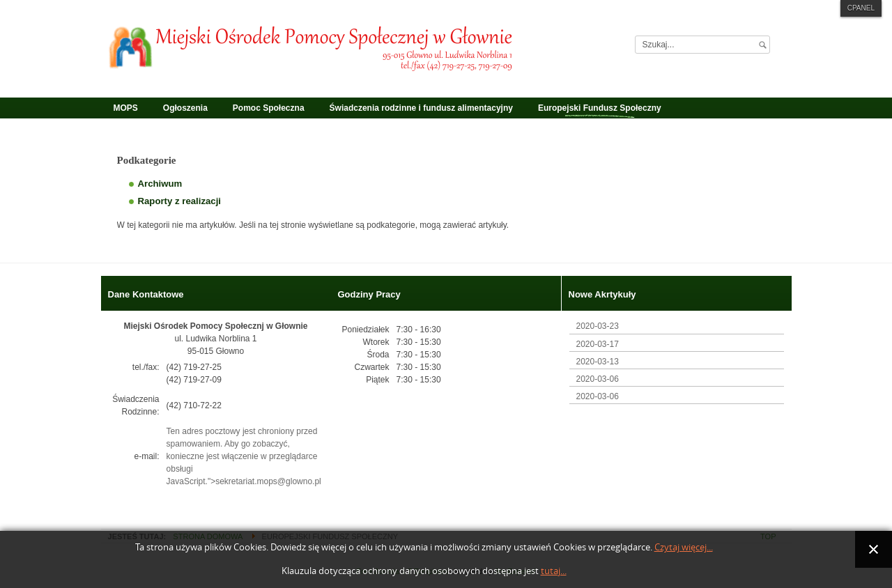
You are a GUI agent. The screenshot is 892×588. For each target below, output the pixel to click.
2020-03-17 (598, 344)
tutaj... (554, 571)
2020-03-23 (598, 326)
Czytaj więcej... (684, 547)
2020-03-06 (598, 379)
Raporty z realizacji (179, 201)
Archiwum (160, 184)
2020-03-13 (598, 362)
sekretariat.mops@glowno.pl (268, 481)
